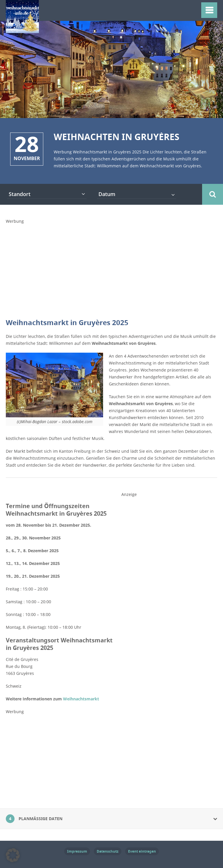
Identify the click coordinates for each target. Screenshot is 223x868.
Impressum (77, 851)
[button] (13, 855)
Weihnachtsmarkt (81, 699)
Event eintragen (142, 851)
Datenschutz (108, 851)
